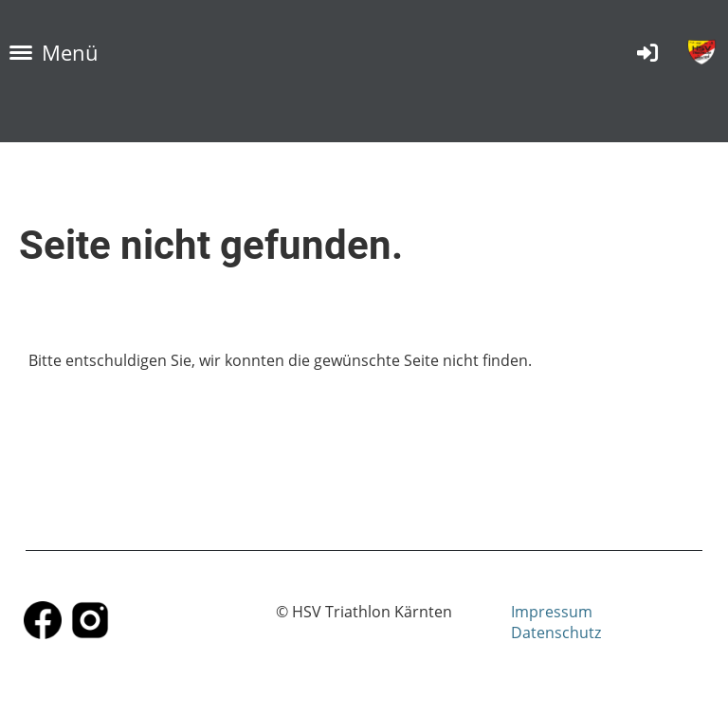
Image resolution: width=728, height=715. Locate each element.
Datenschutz (556, 632)
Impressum (552, 612)
